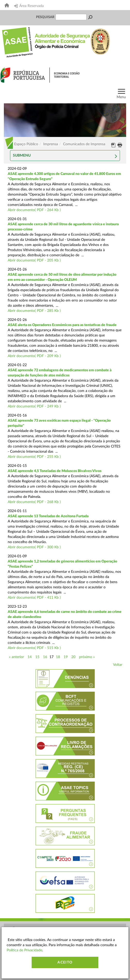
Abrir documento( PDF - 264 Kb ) (34, 210)
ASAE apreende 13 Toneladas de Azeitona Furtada (48, 516)
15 (37, 657)
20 (73, 657)
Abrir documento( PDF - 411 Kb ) (34, 598)
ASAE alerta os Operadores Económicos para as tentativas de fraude (62, 325)
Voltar (118, 665)
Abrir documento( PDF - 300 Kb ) (34, 547)
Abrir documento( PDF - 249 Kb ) (34, 406)
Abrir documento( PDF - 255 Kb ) (34, 457)
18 (58, 657)
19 (66, 657)
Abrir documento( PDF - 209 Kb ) (34, 356)
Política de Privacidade (24, 950)
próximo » (87, 657)
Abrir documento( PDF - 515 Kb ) (34, 648)
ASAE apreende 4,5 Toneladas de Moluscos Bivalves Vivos (55, 471)
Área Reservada (29, 6)
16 (45, 657)
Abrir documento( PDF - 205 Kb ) (34, 260)
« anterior (16, 657)
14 (30, 657)
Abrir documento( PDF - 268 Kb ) (34, 502)
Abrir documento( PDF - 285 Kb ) (34, 311)
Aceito (65, 962)
